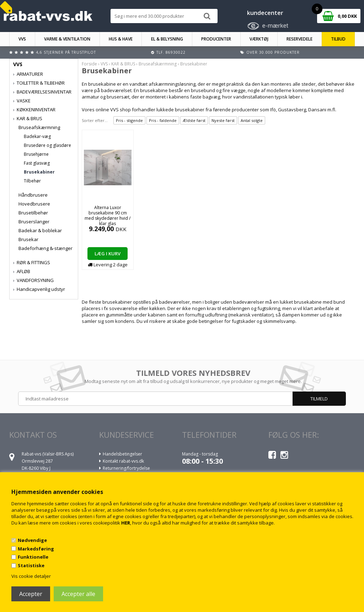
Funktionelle (33, 557)
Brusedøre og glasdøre (47, 145)
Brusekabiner (39, 172)
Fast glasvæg (37, 163)
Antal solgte (252, 120)
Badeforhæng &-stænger (45, 248)
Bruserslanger (34, 222)
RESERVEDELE (299, 39)
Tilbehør (32, 181)
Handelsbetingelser (122, 454)
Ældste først (194, 120)
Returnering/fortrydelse (126, 468)
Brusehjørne (36, 154)
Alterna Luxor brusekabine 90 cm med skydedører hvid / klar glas (108, 215)
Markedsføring (36, 549)
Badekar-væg (37, 136)
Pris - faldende (163, 120)
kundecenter (265, 13)
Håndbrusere (33, 195)
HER (126, 523)
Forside (89, 64)
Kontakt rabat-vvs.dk (123, 461)
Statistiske (31, 565)
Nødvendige (32, 540)
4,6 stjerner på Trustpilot (66, 52)
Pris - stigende (129, 120)
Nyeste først (223, 120)
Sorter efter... (95, 120)
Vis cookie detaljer (31, 576)
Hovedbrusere (34, 204)
